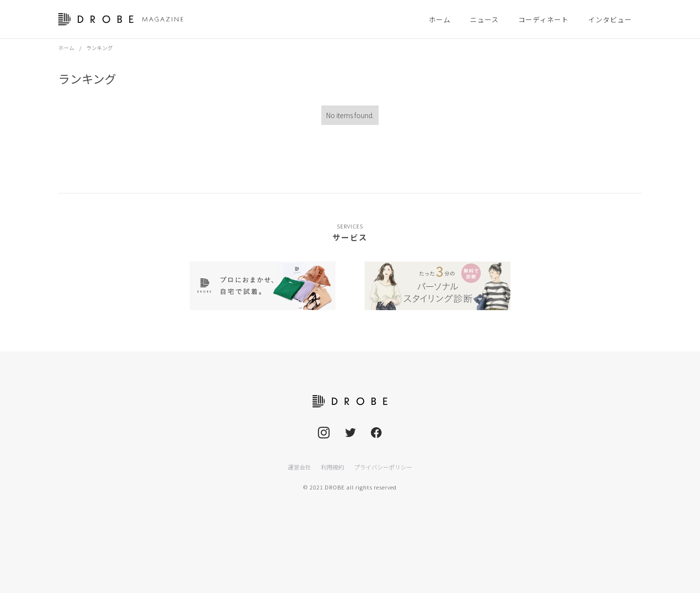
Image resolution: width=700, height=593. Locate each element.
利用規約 (332, 467)
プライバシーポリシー (383, 467)
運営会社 (299, 467)
